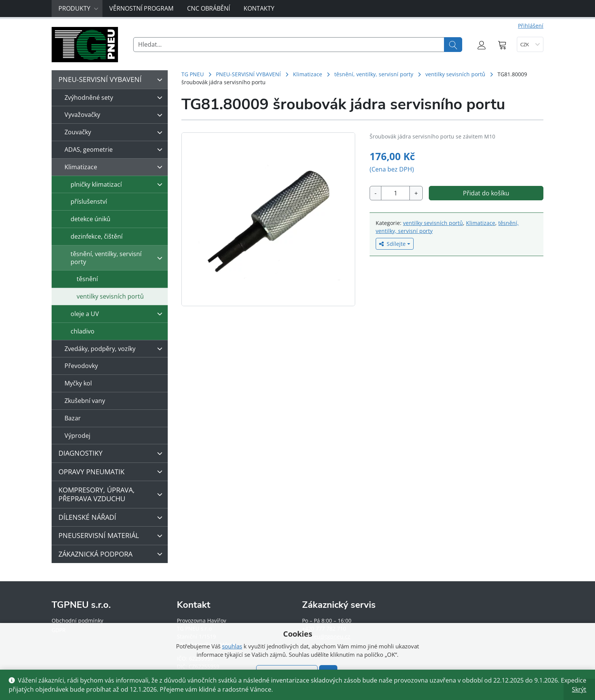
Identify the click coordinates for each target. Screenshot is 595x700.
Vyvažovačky (115, 115)
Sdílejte (392, 244)
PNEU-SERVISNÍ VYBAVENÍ (248, 74)
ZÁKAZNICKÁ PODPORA (112, 554)
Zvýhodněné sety (115, 98)
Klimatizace (308, 74)
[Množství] (395, 193)
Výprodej (77, 436)
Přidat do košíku (486, 193)
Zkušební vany (85, 401)
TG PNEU (193, 74)
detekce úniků (91, 219)
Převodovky (81, 366)
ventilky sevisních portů (455, 74)
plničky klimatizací (118, 184)
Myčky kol (78, 383)
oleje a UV (118, 314)
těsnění (87, 279)
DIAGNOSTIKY (112, 453)
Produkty (79, 8)
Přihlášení (531, 26)
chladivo (83, 331)
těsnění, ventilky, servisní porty (374, 74)
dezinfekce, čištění (97, 236)
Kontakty (259, 8)
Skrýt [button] (579, 689)
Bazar (73, 418)
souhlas (232, 646)
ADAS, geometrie (115, 149)
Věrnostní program (141, 8)
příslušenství (89, 201)
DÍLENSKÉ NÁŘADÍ (112, 518)
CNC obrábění (209, 8)
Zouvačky (115, 132)
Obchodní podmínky (77, 621)
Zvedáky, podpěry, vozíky (115, 349)
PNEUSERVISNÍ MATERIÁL (112, 536)
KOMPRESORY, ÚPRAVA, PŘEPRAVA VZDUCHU (112, 494)
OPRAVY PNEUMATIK (112, 472)
